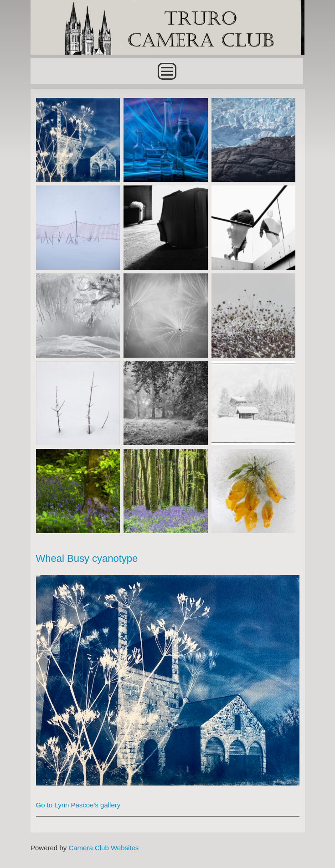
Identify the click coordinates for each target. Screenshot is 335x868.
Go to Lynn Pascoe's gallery (78, 805)
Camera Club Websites (103, 848)
